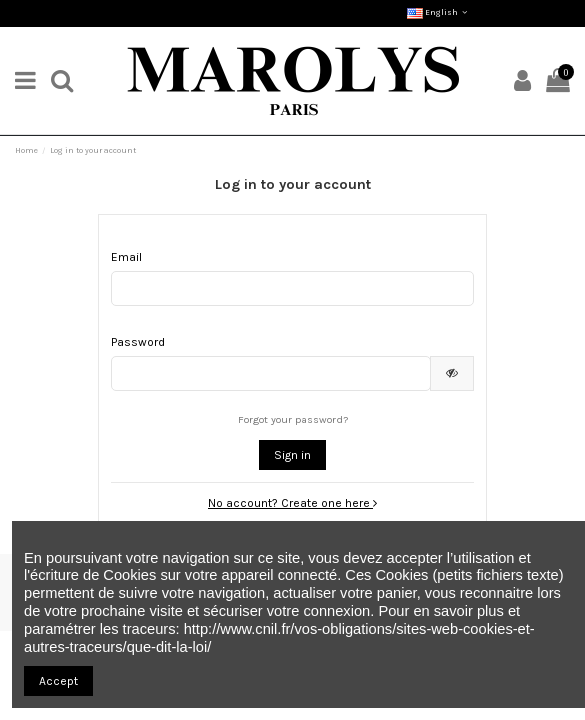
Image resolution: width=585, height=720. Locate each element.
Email (126, 257)
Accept (58, 681)
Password (138, 342)
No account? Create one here (292, 503)
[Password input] (271, 373)
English (438, 12)
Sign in (292, 455)
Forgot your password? (293, 419)
